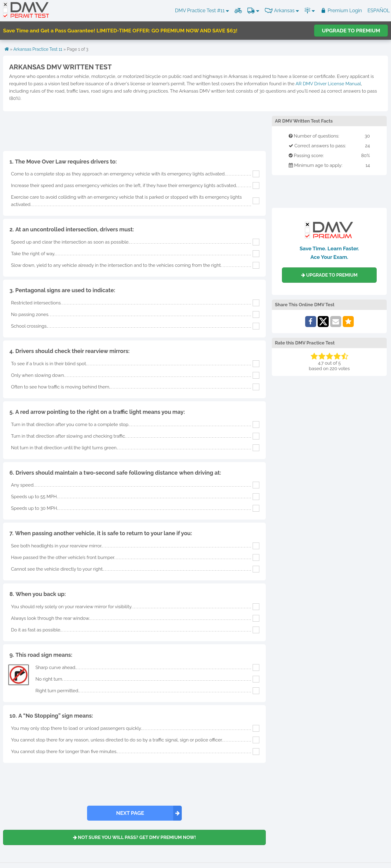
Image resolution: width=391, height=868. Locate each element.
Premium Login (341, 11)
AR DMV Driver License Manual (328, 84)
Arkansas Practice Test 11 (38, 49)
